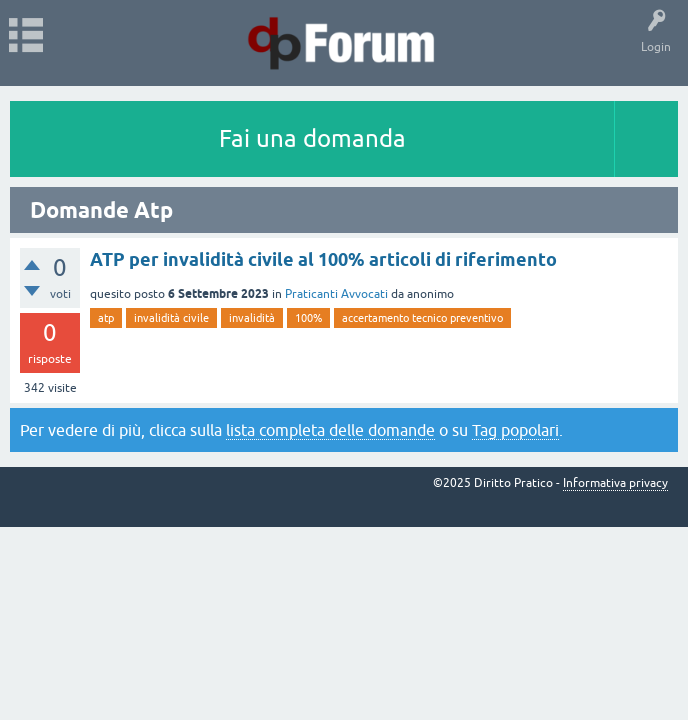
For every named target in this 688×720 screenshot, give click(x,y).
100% (308, 318)
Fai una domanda (312, 138)
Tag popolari (515, 430)
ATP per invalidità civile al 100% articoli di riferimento (323, 259)
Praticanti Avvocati (336, 294)
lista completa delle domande (330, 430)
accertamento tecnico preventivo (422, 318)
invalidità (252, 318)
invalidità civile (171, 318)
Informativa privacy (615, 483)
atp (106, 318)
